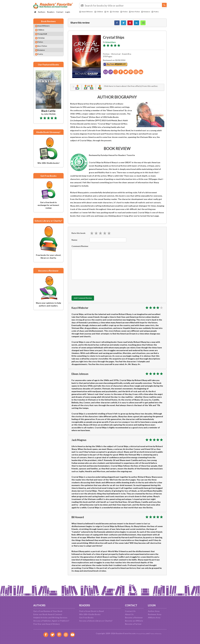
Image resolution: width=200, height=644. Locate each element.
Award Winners (87, 12)
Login (68, 12)
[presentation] (93, 290)
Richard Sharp (112, 43)
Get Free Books (86, 618)
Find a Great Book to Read (91, 611)
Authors (42, 12)
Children (101, 12)
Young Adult (45, 37)
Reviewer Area (155, 614)
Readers (51, 12)
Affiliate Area (154, 618)
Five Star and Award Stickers (47, 624)
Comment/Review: (80, 249)
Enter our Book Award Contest (48, 614)
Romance (154, 12)
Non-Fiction (141, 12)
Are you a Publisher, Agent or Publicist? (51, 621)
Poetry (83, 14)
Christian (119, 12)
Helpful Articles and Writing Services (50, 618)
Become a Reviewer (134, 618)
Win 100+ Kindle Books (90, 614)
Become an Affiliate (134, 621)
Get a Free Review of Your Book (48, 611)
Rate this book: (79, 236)
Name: (75, 243)
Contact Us (130, 611)
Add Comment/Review (88, 301)
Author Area (154, 611)
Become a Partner (133, 624)
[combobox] (123, 6)
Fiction (130, 12)
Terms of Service (157, 633)
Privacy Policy (139, 633)
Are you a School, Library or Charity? (96, 621)
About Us (129, 614)
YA (110, 12)
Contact (60, 12)
